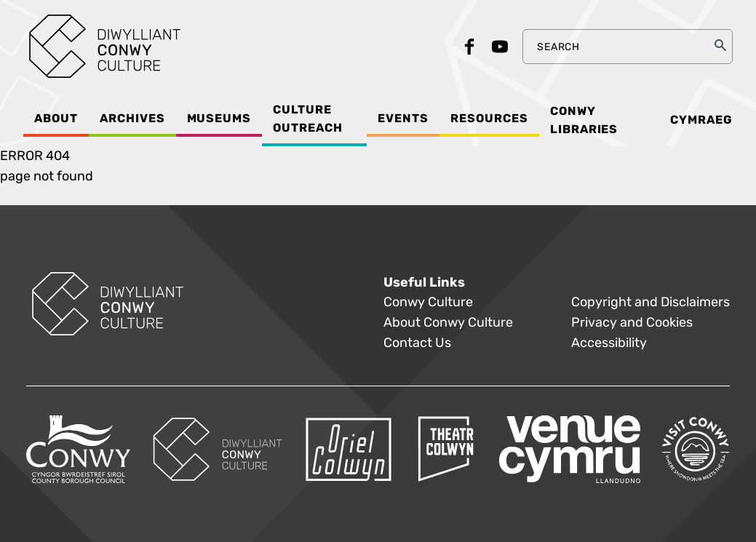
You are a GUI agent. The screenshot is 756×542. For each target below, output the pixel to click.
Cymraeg (701, 120)
